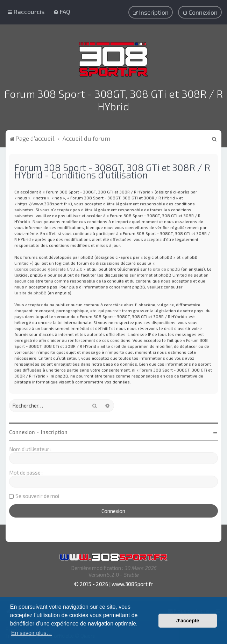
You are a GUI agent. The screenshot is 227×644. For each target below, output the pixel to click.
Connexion (22, 431)
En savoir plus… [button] (32, 633)
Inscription (54, 431)
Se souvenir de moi (37, 495)
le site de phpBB (164, 268)
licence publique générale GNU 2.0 (48, 268)
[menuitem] (62, 12)
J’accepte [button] (188, 621)
